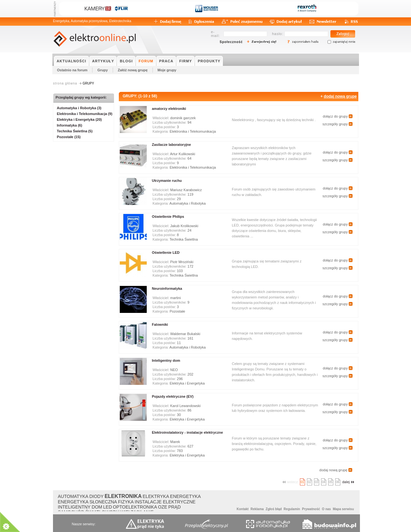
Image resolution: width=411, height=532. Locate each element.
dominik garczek (183, 118)
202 (190, 374)
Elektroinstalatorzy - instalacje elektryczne (187, 432)
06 (338, 482)
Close (81, 486)
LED (107, 507)
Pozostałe (177, 311)
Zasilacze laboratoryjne (171, 145)
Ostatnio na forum (72, 70)
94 (189, 122)
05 (331, 482)
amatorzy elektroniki (169, 109)
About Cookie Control (29, 485)
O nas (327, 509)
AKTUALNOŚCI (72, 61)
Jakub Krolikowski (184, 226)
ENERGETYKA (186, 496)
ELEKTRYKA (156, 496)
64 (189, 158)
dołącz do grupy (335, 116)
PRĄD (175, 507)
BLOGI (126, 61)
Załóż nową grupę (133, 70)
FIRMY (186, 61)
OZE (163, 507)
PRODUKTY (209, 61)
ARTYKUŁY (103, 61)
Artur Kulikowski (182, 154)
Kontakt (243, 509)
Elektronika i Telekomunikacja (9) (85, 114)
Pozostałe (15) (69, 137)
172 (190, 266)
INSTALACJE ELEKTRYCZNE (165, 502)
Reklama (257, 509)
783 (180, 451)
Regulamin (292, 509)
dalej (349, 482)
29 (179, 199)
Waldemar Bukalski (185, 334)
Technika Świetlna (184, 239)
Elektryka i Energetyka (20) (79, 120)
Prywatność (311, 509)
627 (190, 446)
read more (35, 524)
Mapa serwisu (343, 509)
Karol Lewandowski (185, 406)
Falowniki (160, 324)
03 (316, 482)
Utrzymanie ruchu (167, 181)
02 (309, 482)
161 (190, 338)
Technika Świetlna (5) (75, 131)
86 (189, 410)
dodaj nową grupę (340, 96)
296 (180, 379)
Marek (175, 442)
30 (179, 415)
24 (189, 230)
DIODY (96, 496)
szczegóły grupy (335, 124)
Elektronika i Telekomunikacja (193, 131)
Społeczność (231, 42)
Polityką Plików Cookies (45, 507)
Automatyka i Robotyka (188, 203)
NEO (174, 370)
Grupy (102, 70)
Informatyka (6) (70, 125)
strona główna (65, 83)
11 (179, 343)
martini (175, 298)
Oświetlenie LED (166, 253)
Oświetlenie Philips (168, 217)
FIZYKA (126, 502)
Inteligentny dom (166, 360)
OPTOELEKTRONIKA (135, 507)
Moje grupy (167, 70)
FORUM (146, 61)
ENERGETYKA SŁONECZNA (87, 502)
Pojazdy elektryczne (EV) (173, 396)
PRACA (166, 61)
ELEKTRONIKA (123, 496)
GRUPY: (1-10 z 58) (140, 96)
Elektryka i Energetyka (187, 383)
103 (180, 271)
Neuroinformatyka (167, 288)
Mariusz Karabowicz (186, 190)
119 (190, 194)
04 (324, 482)
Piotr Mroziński (182, 262)
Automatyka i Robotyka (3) (79, 108)
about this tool (74, 516)
